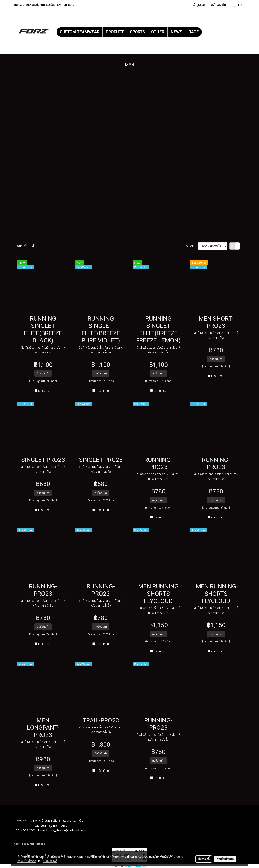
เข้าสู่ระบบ (199, 5)
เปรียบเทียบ (45, 391)
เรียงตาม (192, 246)
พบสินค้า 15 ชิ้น (26, 246)
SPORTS (137, 32)
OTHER (158, 32)
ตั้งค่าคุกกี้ (204, 859)
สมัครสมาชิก (218, 5)
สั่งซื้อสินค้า (43, 373)
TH (237, 5)
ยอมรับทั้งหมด (225, 859)
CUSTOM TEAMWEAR (80, 32)
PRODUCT (115, 32)
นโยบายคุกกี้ (50, 861)
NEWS (176, 32)
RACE (194, 32)
